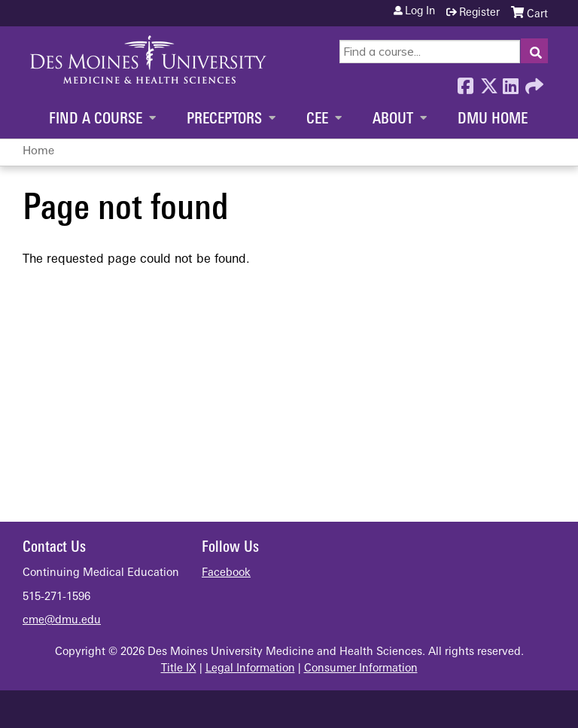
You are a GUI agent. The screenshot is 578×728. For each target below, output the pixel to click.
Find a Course (96, 120)
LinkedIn (510, 82)
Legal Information (250, 669)
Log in (420, 12)
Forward (533, 82)
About (393, 120)
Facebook (465, 82)
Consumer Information (361, 669)
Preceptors (224, 120)
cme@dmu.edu (62, 621)
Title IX (179, 669)
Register (479, 13)
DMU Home (493, 120)
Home (38, 152)
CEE (317, 120)
